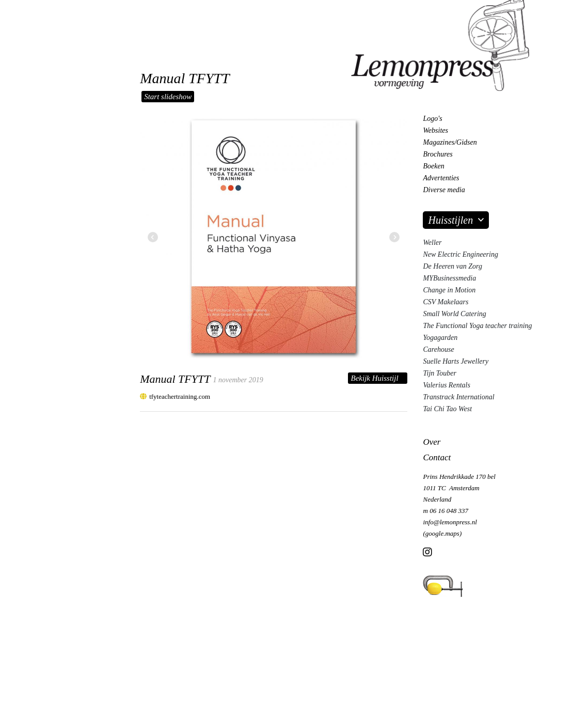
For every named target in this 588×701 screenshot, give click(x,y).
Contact (437, 457)
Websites (435, 130)
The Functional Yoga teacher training (477, 326)
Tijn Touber (439, 373)
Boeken (433, 166)
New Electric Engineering (460, 254)
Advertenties (441, 178)
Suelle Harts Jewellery (456, 361)
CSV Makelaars (446, 302)
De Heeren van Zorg (452, 266)
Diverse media (444, 190)
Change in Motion (449, 290)
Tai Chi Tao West (447, 409)
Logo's (432, 119)
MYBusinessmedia (449, 278)
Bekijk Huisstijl (374, 378)
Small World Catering (454, 314)
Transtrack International (458, 397)
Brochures (438, 154)
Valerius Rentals (446, 385)
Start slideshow (168, 97)
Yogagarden (440, 338)
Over (432, 442)
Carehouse (438, 349)
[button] (394, 238)
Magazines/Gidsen (450, 142)
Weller (432, 243)
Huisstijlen (450, 220)
